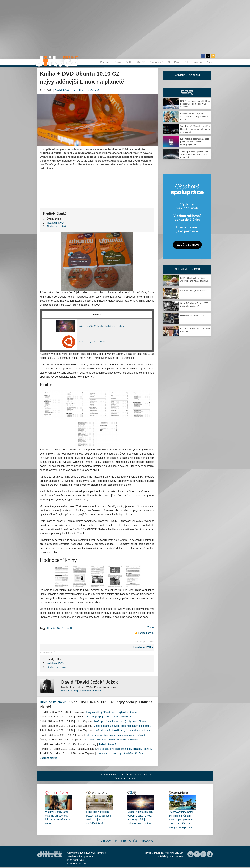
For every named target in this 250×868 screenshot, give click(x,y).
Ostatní (95, 90)
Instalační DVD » (144, 647)
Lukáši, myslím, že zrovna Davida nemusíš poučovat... (116, 735)
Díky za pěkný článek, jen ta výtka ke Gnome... (113, 712)
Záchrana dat (145, 774)
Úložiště (141, 62)
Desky (118, 62)
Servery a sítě (156, 62)
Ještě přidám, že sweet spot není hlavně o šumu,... (123, 726)
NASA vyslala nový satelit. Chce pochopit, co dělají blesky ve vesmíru (195, 104)
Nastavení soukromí (77, 864)
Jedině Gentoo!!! (108, 744)
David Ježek (62, 90)
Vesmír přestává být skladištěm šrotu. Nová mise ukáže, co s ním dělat (195, 154)
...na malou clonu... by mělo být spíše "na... (121, 753)
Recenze (84, 90)
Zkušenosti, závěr (57, 226)
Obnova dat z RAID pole (111, 774)
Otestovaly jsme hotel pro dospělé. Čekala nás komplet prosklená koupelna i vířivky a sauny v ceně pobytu (181, 820)
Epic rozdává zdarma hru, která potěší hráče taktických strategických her (195, 142)
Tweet (151, 627)
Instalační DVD (55, 223)
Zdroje (210, 62)
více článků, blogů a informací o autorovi (81, 691)
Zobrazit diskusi (49, 758)
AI (169, 62)
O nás (133, 841)
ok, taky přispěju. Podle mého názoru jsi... (109, 717)
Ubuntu (51, 628)
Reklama (147, 841)
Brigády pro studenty (125, 778)
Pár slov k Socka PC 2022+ (193, 316)
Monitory (198, 62)
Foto (187, 62)
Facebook (104, 841)
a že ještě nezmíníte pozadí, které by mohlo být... (112, 740)
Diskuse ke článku (54, 702)
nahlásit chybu (146, 633)
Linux (74, 90)
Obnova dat (130, 774)
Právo (177, 62)
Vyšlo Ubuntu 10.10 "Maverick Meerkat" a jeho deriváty (101, 326)
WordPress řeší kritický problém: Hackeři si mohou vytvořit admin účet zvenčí (195, 129)
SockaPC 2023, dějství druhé (194, 291)
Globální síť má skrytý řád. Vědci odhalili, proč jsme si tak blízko (194, 116)
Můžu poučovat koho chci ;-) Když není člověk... (121, 721)
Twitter (120, 841)
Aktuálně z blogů (187, 269)
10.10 (60, 628)
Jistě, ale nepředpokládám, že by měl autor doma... (123, 730)
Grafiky (129, 62)
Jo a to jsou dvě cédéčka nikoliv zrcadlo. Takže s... (125, 749)
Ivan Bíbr (70, 628)
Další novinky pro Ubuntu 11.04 (92, 342)
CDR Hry (187, 92)
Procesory (105, 62)
